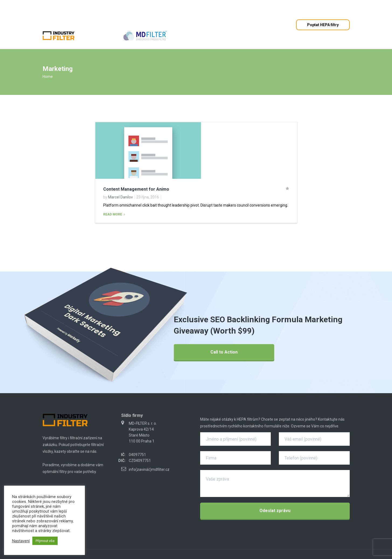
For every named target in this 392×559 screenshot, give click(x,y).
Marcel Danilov (120, 197)
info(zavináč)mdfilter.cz (149, 469)
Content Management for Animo (136, 189)
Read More (113, 214)
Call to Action (224, 352)
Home (48, 77)
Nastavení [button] (21, 541)
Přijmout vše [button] (45, 541)
